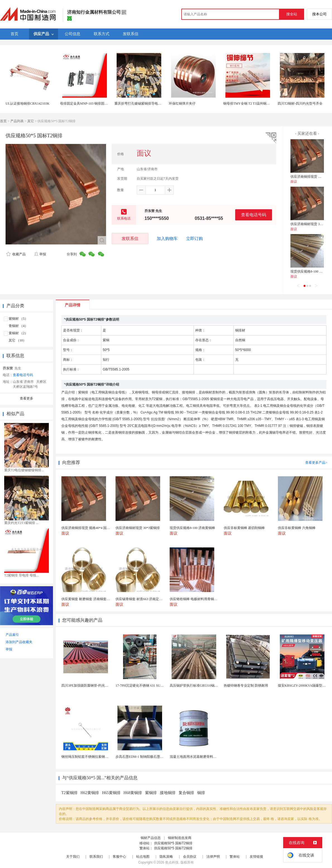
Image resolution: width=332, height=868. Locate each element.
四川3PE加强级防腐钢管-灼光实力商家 (90, 686)
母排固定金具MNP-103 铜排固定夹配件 (89, 104)
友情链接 (256, 857)
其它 (31, 121)
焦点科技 (172, 862)
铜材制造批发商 (180, 838)
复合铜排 (186, 793)
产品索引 (12, 635)
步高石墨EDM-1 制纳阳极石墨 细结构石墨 (147, 757)
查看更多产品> (316, 463)
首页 (3, 121)
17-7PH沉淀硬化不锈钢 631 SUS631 (141, 686)
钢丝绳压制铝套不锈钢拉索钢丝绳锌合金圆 (93, 757)
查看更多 (27, 398)
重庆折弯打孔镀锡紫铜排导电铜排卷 (141, 104)
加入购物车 (167, 239)
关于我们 (73, 857)
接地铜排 (168, 793)
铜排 (201, 793)
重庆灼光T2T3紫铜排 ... (21, 523)
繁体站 (235, 857)
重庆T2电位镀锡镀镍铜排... (24, 470)
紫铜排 (151, 793)
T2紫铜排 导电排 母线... (21, 575)
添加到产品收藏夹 (19, 642)
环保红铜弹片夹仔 (182, 104)
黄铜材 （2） (18, 333)
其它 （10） (17, 340)
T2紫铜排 (69, 793)
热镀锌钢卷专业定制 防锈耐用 (246, 686)
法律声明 (213, 857)
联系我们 (96, 857)
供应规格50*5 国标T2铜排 (173, 843)
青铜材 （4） (18, 326)
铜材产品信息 (151, 838)
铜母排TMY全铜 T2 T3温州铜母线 (248, 104)
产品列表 (17, 121)
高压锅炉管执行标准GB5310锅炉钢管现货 (200, 686)
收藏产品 (16, 254)
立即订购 (194, 239)
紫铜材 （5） (18, 319)
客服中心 (119, 857)
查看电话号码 (254, 215)
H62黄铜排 (90, 793)
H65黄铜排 (111, 793)
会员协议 (190, 857)
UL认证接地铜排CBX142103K (27, 104)
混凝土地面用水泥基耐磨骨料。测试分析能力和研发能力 (211, 757)
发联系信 (130, 238)
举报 (40, 254)
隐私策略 (166, 857)
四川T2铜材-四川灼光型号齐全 (300, 104)
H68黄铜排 (133, 793)
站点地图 (143, 857)
